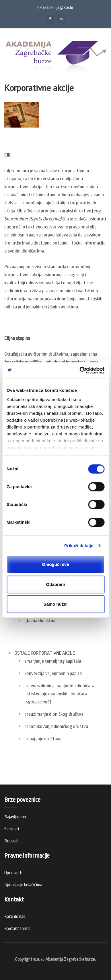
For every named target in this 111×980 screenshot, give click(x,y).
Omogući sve (55, 564)
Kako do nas (15, 917)
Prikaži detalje (79, 546)
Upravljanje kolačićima (23, 885)
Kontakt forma (17, 929)
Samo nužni (55, 604)
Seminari (12, 829)
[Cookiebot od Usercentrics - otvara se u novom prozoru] (80, 370)
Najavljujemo (15, 817)
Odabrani (56, 584)
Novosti (11, 841)
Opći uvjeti (13, 873)
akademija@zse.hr (55, 7)
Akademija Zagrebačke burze (70, 959)
